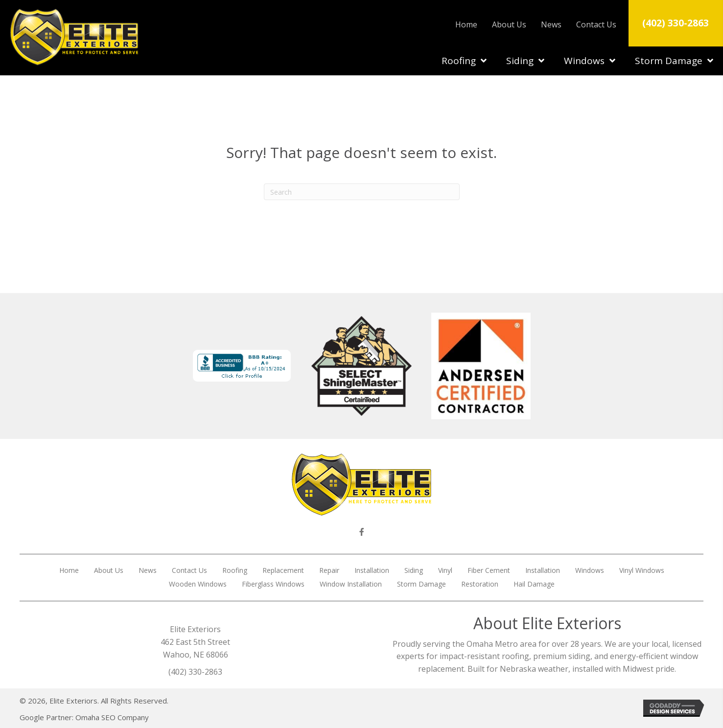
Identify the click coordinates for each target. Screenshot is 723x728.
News (148, 570)
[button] (362, 532)
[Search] (362, 192)
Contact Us (189, 570)
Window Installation (351, 584)
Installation (372, 570)
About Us (109, 570)
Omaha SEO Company (112, 717)
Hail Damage (534, 584)
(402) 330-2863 (676, 23)
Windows (590, 570)
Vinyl (445, 570)
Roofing (235, 570)
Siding (414, 570)
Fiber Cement (489, 570)
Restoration (480, 584)
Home (69, 570)
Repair (329, 570)
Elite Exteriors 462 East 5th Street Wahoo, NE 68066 (195, 642)
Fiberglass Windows (273, 584)
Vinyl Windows (642, 570)
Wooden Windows (198, 584)
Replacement (283, 570)
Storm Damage (421, 584)
